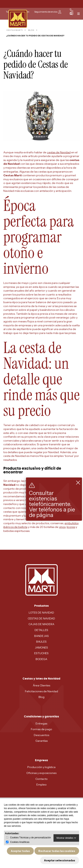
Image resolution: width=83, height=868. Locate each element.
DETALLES (41, 630)
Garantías (41, 741)
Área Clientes (41, 685)
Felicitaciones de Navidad (41, 691)
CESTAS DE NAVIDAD (41, 618)
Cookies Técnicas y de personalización (30, 838)
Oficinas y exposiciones (41, 773)
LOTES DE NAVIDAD (41, 613)
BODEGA (41, 659)
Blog (41, 697)
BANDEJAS (41, 636)
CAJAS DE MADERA (41, 624)
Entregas (41, 723)
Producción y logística (41, 767)
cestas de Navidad (59, 152)
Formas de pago (41, 729)
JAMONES (41, 648)
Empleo (41, 785)
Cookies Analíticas (20, 842)
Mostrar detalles (66, 838)
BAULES (41, 642)
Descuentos (41, 735)
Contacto (41, 779)
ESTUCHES (41, 653)
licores (71, 527)
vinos (62, 527)
